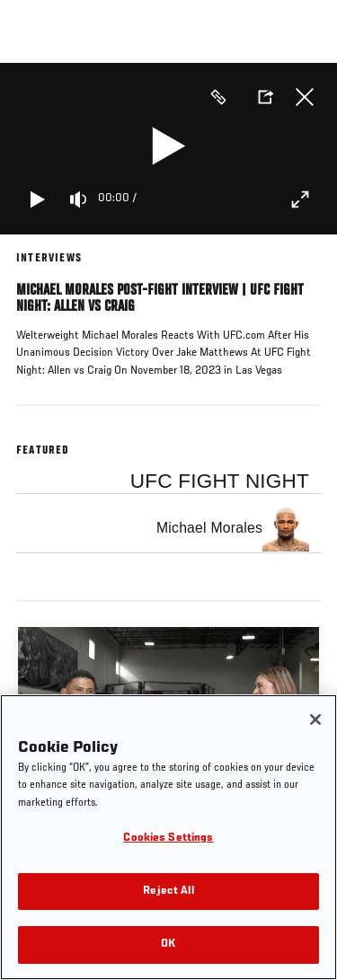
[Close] (315, 720)
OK (168, 945)
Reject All (168, 892)
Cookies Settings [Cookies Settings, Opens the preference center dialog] (168, 839)
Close (305, 97)
